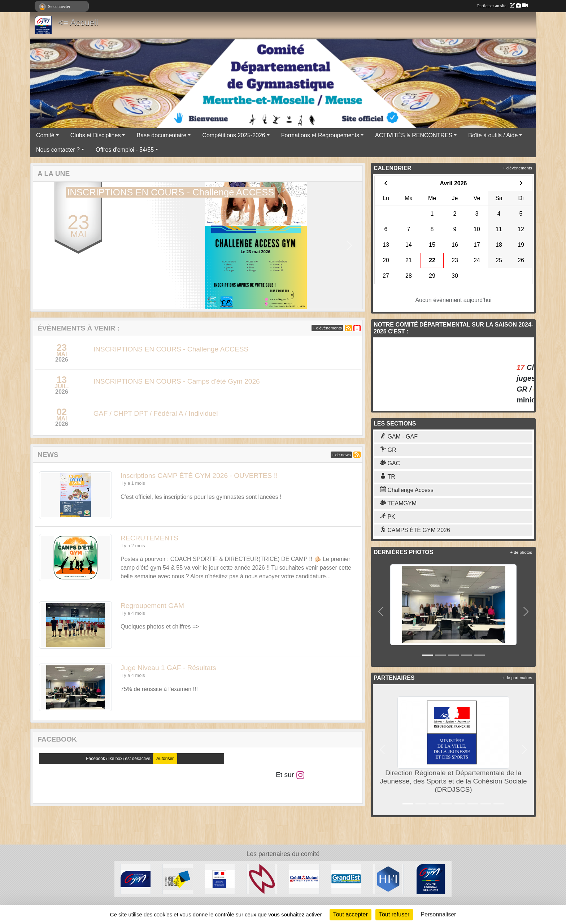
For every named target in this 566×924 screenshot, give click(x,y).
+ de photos (521, 552)
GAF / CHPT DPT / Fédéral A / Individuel (156, 413)
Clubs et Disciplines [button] (96, 135)
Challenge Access (407, 490)
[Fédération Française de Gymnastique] (136, 879)
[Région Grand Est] (346, 879)
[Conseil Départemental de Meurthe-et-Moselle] (178, 879)
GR (388, 450)
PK (388, 517)
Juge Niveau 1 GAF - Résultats (168, 668)
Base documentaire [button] (161, 135)
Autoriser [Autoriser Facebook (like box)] (165, 759)
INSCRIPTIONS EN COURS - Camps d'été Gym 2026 (177, 381)
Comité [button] (45, 135)
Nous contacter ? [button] (58, 150)
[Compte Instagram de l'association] (300, 775)
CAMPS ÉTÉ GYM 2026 (415, 530)
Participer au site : (502, 6)
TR (388, 477)
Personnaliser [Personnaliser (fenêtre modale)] (439, 914)
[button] (46, 245)
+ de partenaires (517, 678)
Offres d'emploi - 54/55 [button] (125, 150)
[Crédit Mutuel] (304, 879)
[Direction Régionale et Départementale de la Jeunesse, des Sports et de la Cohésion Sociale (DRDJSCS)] (220, 879)
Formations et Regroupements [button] (320, 135)
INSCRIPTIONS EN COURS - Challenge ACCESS (171, 349)
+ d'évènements (327, 328)
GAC (390, 463)
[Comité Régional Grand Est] (430, 879)
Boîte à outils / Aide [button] (493, 135)
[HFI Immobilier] (388, 879)
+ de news (341, 455)
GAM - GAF (399, 437)
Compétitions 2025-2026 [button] (234, 135)
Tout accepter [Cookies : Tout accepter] (351, 914)
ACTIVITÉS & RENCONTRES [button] (414, 135)
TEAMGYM (398, 503)
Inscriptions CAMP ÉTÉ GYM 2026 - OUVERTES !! (199, 476)
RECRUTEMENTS (149, 538)
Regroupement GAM (152, 606)
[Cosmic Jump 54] (262, 879)
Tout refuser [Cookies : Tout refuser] (394, 914)
